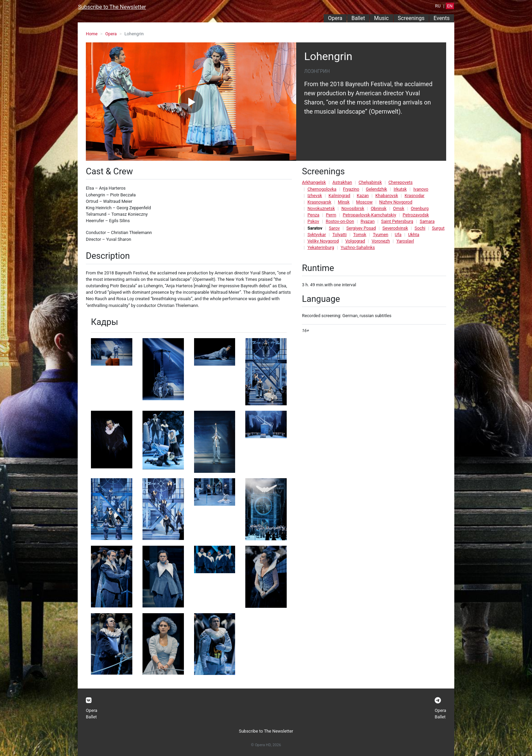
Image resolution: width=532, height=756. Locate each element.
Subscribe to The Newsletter (112, 7)
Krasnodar (414, 196)
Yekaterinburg (321, 247)
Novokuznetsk (321, 208)
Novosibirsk (353, 208)
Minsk (344, 202)
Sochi (420, 228)
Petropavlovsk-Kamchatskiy (369, 215)
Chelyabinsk (370, 182)
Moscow (365, 202)
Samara (427, 221)
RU (438, 6)
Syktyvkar (317, 235)
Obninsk (379, 208)
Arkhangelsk (314, 182)
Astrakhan (342, 182)
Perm (331, 215)
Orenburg (420, 208)
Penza (313, 215)
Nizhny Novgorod (396, 202)
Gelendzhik (376, 189)
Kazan (363, 196)
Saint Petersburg (397, 221)
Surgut (438, 228)
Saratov (315, 228)
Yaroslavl (405, 241)
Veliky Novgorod (323, 241)
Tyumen (381, 235)
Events (442, 18)
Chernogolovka (322, 189)
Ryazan (368, 221)
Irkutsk (400, 189)
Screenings (411, 18)
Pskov (313, 221)
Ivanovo (421, 189)
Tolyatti (340, 235)
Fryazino (351, 189)
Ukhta (414, 235)
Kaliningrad (339, 196)
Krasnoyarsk (319, 202)
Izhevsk (315, 196)
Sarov (334, 228)
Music (381, 18)
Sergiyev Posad (361, 228)
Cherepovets (401, 182)
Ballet (358, 18)
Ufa (398, 235)
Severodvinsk (395, 228)
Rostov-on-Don (340, 221)
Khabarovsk (387, 196)
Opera (335, 18)
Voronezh (381, 241)
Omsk (398, 208)
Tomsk (360, 235)
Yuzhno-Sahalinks (358, 247)
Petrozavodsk (416, 215)
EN (450, 6)
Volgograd (355, 241)
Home (92, 34)
